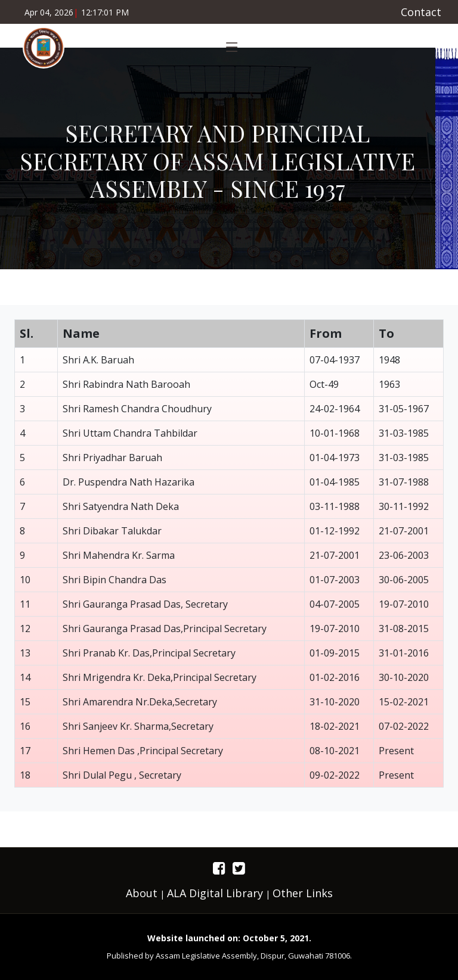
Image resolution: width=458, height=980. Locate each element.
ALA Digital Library (215, 893)
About (142, 893)
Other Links (303, 893)
